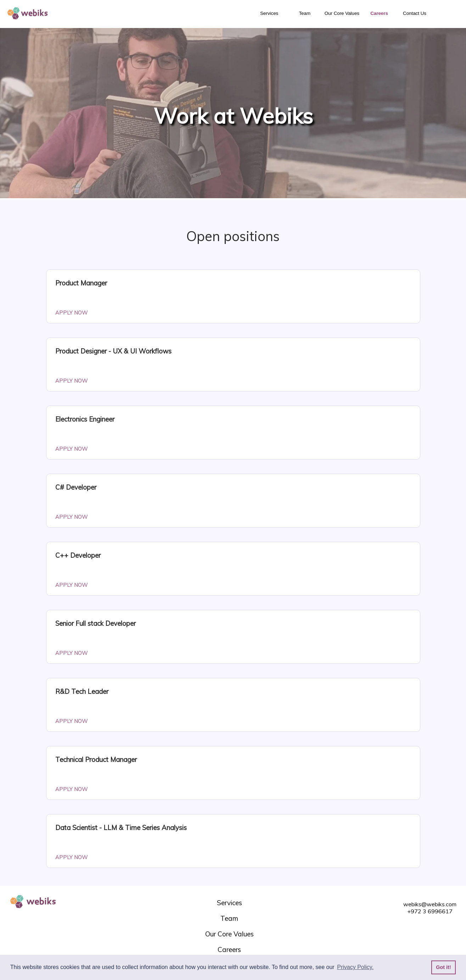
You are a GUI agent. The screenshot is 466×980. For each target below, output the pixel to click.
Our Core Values (342, 13)
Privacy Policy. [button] (355, 967)
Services (269, 13)
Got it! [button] (443, 967)
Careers (379, 13)
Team (305, 13)
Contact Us (415, 13)
